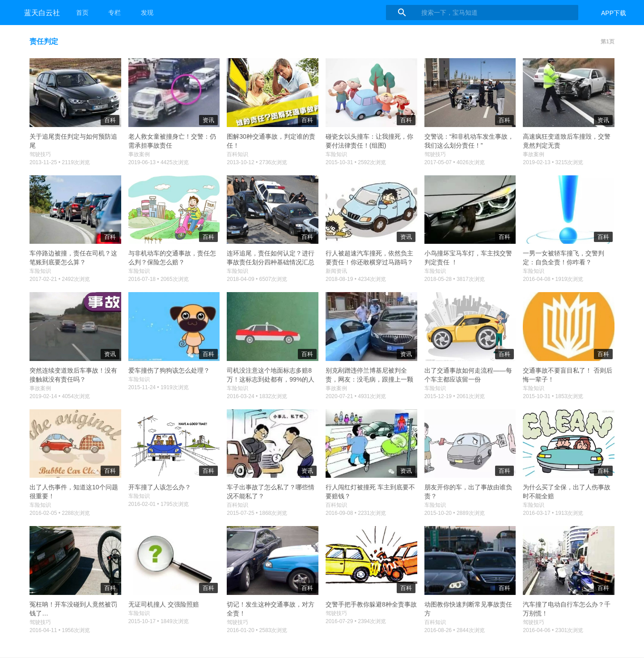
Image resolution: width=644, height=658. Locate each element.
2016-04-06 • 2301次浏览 (553, 630)
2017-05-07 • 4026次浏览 (455, 162)
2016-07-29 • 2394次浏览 (356, 621)
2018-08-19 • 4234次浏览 (356, 279)
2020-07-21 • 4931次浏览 (356, 396)
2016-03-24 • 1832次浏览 (257, 396)
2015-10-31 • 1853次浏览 (553, 396)
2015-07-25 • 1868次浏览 (257, 513)
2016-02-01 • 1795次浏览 (159, 504)
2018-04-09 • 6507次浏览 (257, 279)
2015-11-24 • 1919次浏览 (159, 387)
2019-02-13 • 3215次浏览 (553, 162)
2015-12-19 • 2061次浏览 (455, 396)
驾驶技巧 (40, 154)
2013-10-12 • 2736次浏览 (257, 162)
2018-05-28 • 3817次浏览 (455, 279)
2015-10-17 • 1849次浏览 (159, 621)
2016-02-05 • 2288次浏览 (60, 513)
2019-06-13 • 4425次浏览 (159, 162)
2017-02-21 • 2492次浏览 (60, 279)
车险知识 (336, 154)
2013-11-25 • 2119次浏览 (60, 162)
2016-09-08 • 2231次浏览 (356, 513)
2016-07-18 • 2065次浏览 (159, 279)
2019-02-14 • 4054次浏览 (60, 396)
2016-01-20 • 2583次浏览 (257, 630)
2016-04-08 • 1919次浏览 (553, 279)
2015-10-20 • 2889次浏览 (455, 513)
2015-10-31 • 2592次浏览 (356, 162)
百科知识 (237, 154)
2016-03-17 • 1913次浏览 (553, 513)
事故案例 (139, 154)
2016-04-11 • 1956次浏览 (60, 630)
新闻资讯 (336, 271)
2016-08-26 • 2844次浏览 (455, 630)
